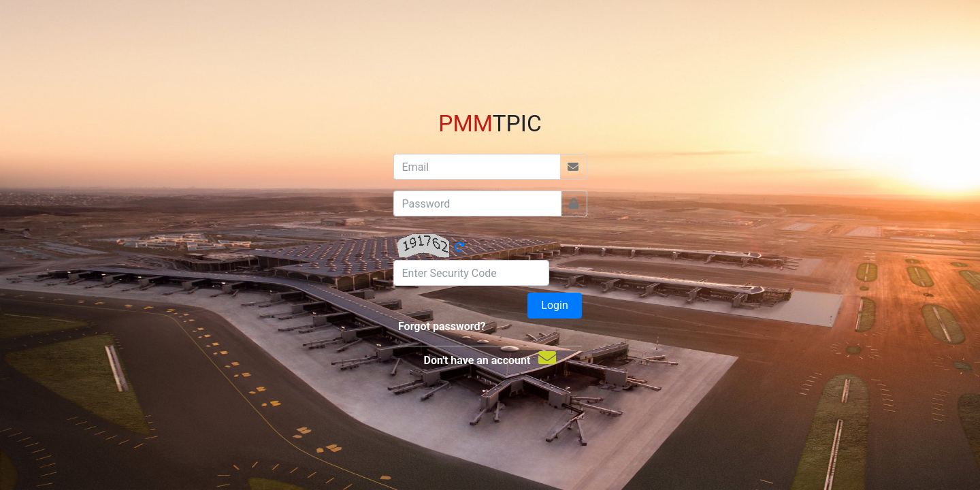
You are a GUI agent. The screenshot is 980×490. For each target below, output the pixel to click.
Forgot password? (442, 326)
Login (554, 305)
